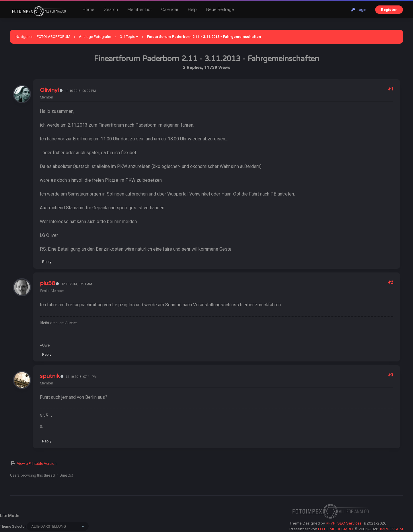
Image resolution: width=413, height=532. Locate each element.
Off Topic (127, 37)
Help (192, 9)
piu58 (47, 283)
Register (389, 10)
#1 (391, 89)
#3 (391, 375)
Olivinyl (49, 90)
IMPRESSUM (391, 529)
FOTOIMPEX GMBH (335, 529)
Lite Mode (10, 516)
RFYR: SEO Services (344, 523)
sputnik (50, 376)
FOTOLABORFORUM (53, 37)
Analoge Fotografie (95, 37)
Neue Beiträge (220, 9)
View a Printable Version (37, 464)
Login (359, 10)
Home (88, 9)
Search (111, 9)
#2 (391, 282)
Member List (140, 9)
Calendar (170, 9)
